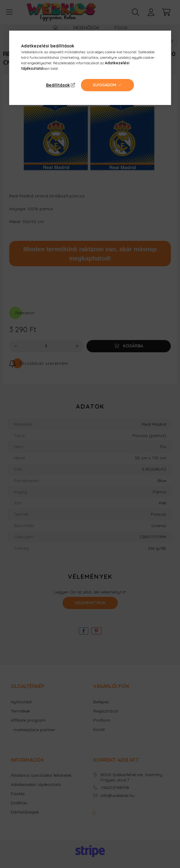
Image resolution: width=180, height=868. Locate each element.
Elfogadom (105, 85)
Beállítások (58, 85)
